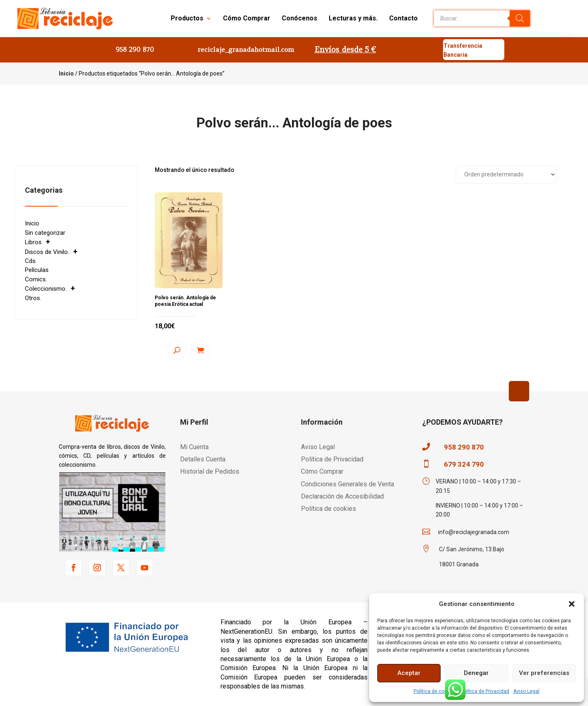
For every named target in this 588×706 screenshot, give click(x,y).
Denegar (476, 673)
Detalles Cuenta (203, 459)
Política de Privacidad (485, 691)
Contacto (403, 18)
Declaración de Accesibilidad (342, 496)
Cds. (31, 261)
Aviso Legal (526, 691)
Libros (33, 242)
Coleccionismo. (46, 289)
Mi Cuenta (194, 447)
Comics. (36, 279)
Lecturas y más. (353, 18)
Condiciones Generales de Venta (347, 484)
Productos (187, 18)
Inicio (66, 73)
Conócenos (300, 18)
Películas (37, 270)
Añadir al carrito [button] (200, 350)
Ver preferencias (544, 673)
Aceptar (409, 673)
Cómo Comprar (247, 18)
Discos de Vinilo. (47, 252)
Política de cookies (435, 691)
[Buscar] (520, 18)
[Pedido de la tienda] (506, 175)
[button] (572, 604)
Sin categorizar (45, 233)
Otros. (33, 298)
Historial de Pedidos (210, 471)
